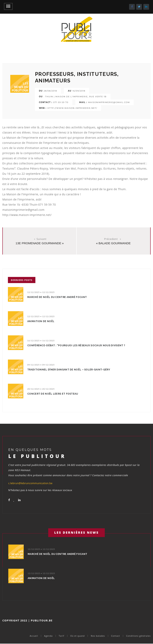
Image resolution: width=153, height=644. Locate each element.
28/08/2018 (50, 91)
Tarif (61, 636)
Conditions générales (138, 636)
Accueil (34, 636)
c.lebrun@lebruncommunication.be (30, 483)
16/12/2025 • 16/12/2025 (41, 341)
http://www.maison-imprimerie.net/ (72, 108)
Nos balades (98, 636)
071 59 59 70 (61, 102)
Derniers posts (22, 280)
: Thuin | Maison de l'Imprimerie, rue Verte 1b (75, 97)
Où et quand (78, 636)
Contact (116, 636)
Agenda (48, 636)
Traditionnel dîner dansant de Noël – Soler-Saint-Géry (69, 370)
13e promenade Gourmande (38, 243)
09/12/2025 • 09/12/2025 (41, 365)
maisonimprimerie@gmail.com (109, 102)
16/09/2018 (79, 91)
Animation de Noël (41, 321)
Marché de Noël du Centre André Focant (57, 297)
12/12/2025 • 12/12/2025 (41, 292)
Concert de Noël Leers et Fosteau (53, 394)
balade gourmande (115, 243)
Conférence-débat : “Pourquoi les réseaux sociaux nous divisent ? (76, 345)
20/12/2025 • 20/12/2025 (41, 389)
